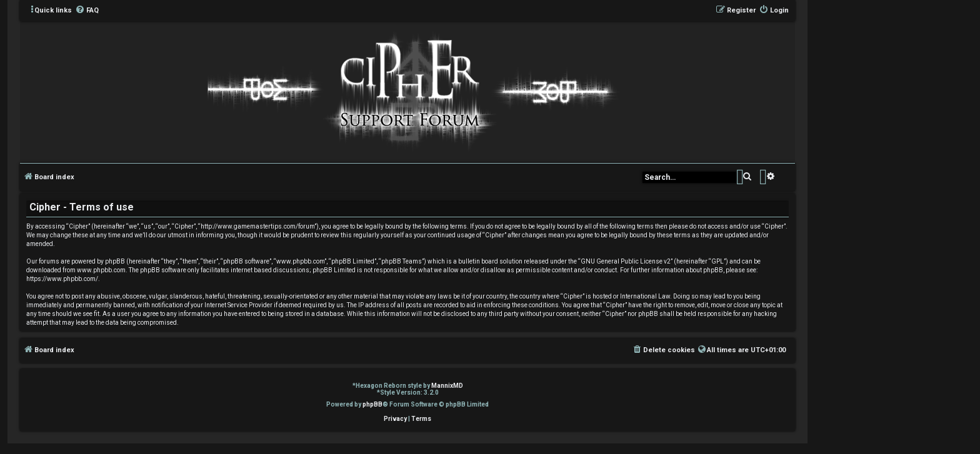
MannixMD (447, 386)
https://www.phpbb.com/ (62, 279)
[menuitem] (87, 11)
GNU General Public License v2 (626, 261)
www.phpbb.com (101, 270)
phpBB (372, 404)
